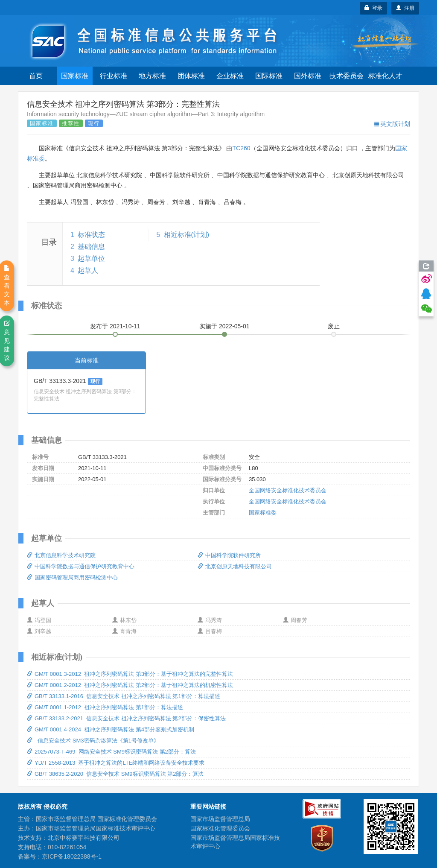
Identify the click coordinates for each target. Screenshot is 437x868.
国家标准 (75, 76)
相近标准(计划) (187, 235)
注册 (405, 8)
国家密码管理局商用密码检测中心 (72, 577)
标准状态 (91, 235)
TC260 (241, 148)
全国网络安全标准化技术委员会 (288, 490)
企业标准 (230, 76)
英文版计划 (392, 124)
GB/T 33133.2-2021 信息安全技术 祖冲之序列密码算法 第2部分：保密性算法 (126, 718)
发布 (115, 326)
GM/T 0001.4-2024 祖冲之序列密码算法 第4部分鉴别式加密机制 (111, 729)
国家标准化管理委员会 (220, 828)
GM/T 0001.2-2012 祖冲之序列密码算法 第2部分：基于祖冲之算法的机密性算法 (130, 685)
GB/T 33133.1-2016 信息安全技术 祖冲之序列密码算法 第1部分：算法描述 (124, 696)
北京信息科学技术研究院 (61, 555)
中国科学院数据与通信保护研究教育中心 (81, 566)
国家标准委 (263, 513)
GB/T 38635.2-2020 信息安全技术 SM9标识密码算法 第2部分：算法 (115, 774)
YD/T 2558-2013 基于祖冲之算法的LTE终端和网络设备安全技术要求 (116, 763)
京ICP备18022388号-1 (72, 856)
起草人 (88, 270)
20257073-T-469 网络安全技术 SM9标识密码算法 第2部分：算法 (111, 752)
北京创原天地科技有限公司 (235, 566)
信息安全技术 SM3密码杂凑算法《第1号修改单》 (93, 741)
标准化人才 (385, 76)
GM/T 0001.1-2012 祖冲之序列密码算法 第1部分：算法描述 (105, 707)
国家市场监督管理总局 (220, 819)
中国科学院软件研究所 (229, 555)
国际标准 (269, 76)
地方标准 (152, 76)
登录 (374, 8)
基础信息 (91, 247)
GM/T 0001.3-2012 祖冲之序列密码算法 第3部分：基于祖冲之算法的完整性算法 (130, 674)
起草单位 (91, 259)
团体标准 (191, 76)
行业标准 (114, 76)
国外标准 (308, 76)
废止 (334, 326)
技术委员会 (347, 76)
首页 (36, 76)
